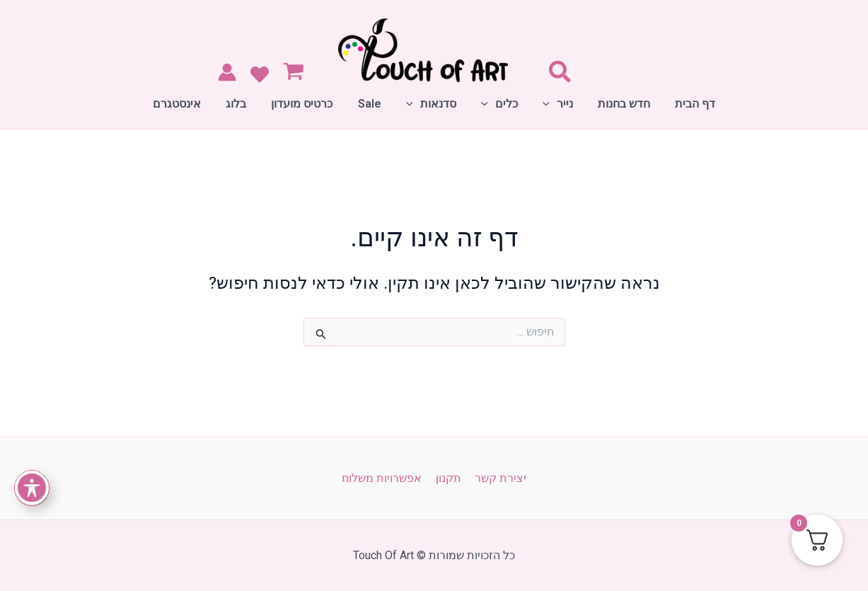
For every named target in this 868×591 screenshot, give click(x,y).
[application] (545, 104)
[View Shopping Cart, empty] (297, 73)
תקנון (449, 478)
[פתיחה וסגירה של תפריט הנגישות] (32, 488)
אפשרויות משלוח (384, 478)
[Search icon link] (559, 75)
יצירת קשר (498, 478)
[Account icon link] (227, 72)
